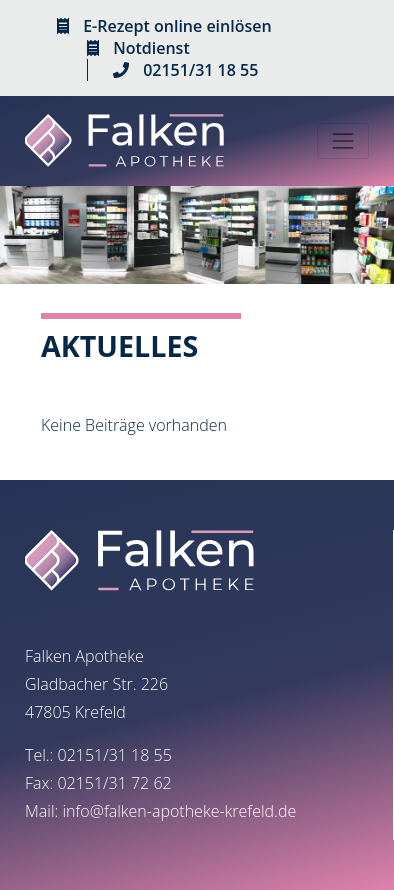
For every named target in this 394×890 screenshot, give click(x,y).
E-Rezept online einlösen (177, 26)
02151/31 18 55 (200, 70)
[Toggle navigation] (343, 141)
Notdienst (151, 48)
